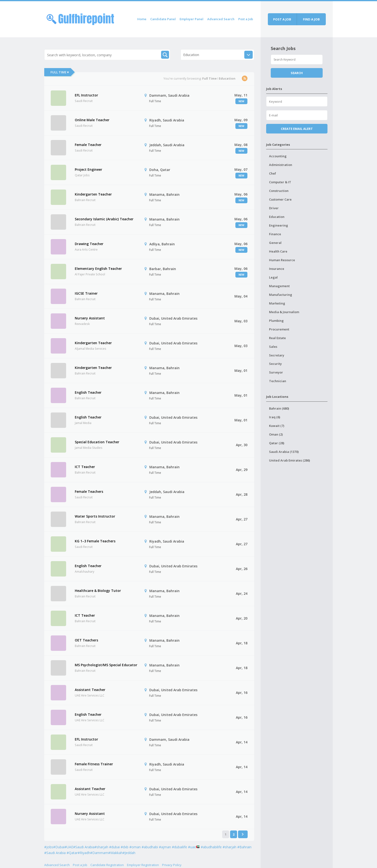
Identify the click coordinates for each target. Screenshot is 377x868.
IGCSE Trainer (86, 293)
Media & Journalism (284, 312)
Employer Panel (192, 19)
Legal (273, 277)
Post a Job (246, 19)
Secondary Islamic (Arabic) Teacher (104, 219)
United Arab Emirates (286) (289, 460)
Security (275, 364)
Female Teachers (89, 491)
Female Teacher (88, 145)
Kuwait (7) (277, 426)
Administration (281, 165)
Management (279, 286)
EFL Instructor (86, 95)
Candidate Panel (163, 19)
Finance (275, 234)
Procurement (279, 329)
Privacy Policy (172, 865)
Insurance (277, 269)
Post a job (282, 19)
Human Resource (282, 260)
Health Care (278, 251)
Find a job (311, 19)
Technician (278, 381)
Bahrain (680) (279, 408)
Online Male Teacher (92, 120)
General (275, 243)
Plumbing (276, 321)
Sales (273, 347)
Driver (274, 208)
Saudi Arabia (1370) (284, 452)
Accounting (278, 156)
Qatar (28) (277, 443)
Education (277, 217)
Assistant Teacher (90, 690)
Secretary (277, 355)
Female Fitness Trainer (94, 764)
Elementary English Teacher (98, 269)
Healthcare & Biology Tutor (98, 591)
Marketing (277, 303)
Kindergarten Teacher (93, 194)
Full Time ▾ (60, 72)
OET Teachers (86, 640)
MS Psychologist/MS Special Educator (106, 665)
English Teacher (88, 392)
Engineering (279, 225)
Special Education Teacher (97, 442)
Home (142, 19)
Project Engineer (88, 169)
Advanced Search (221, 19)
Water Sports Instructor (95, 516)
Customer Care (280, 199)
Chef (273, 173)
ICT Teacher (85, 467)
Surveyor (276, 372)
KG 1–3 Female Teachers (95, 541)
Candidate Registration (107, 865)
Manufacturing (281, 295)
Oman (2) (276, 434)
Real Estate (277, 338)
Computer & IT (280, 182)
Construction (279, 191)
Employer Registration (143, 865)
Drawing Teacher (89, 244)
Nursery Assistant (90, 318)
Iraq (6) (275, 417)
